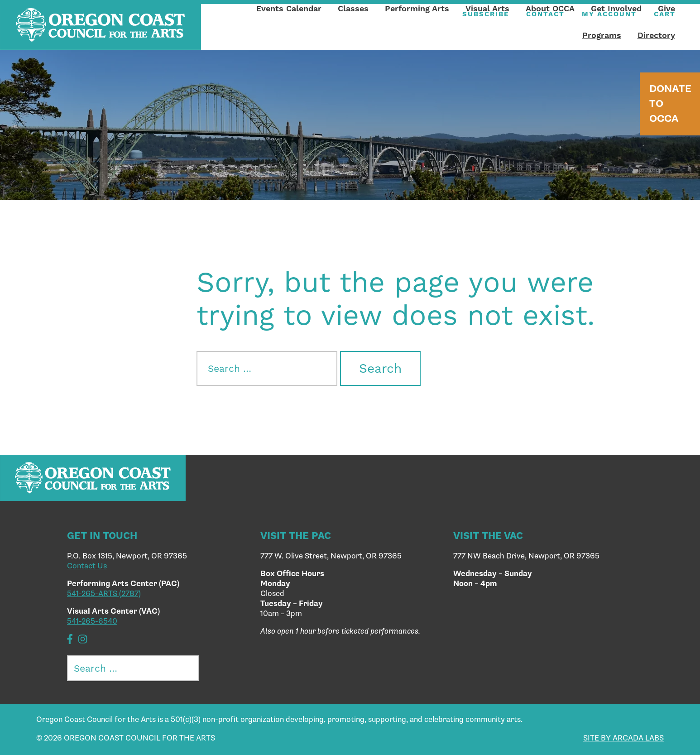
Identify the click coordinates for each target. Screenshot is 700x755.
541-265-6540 (92, 621)
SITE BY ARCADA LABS (623, 738)
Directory (656, 35)
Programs (602, 35)
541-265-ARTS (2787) (104, 594)
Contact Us (87, 566)
